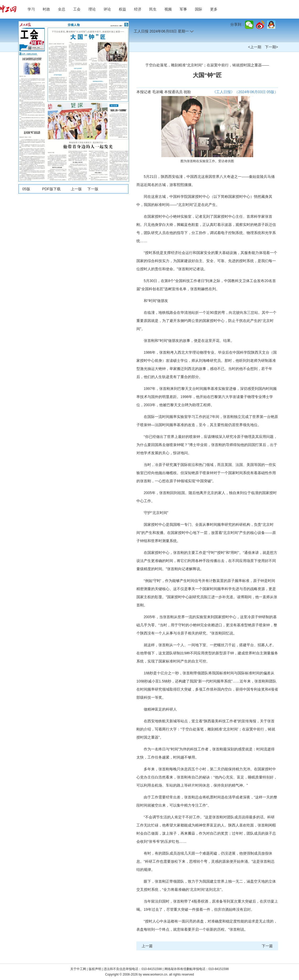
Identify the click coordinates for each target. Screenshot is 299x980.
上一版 (76, 189)
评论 (107, 9)
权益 (122, 9)
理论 (92, 9)
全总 (62, 9)
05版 (26, 189)
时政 (46, 9)
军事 (183, 9)
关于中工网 (78, 969)
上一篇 (147, 946)
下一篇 (267, 946)
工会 (77, 9)
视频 (168, 9)
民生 (153, 9)
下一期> (271, 47)
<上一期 (255, 47)
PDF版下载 (51, 189)
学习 (31, 9)
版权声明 (95, 969)
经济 (138, 9)
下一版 (93, 189)
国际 (199, 9)
